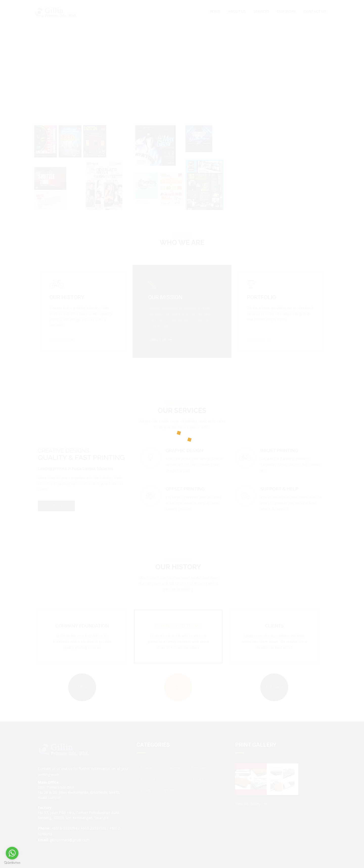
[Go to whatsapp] (12, 853)
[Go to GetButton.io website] (12, 863)
